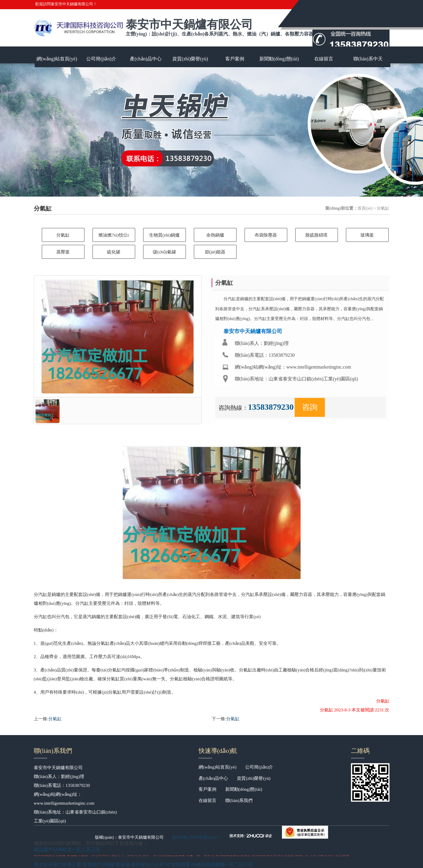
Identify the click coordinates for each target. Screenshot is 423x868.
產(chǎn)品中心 (146, 59)
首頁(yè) (365, 208)
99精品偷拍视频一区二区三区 (222, 865)
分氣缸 (63, 235)
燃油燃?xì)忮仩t (114, 235)
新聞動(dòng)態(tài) (279, 59)
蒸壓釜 (63, 252)
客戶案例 (235, 59)
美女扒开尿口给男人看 (58, 865)
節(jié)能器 (215, 252)
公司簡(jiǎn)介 (101, 59)
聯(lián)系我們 (239, 801)
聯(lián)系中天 (368, 59)
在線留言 (324, 59)
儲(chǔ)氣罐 (164, 252)
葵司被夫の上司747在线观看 (161, 865)
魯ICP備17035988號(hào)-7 (196, 837)
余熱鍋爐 (215, 235)
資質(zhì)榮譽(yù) (190, 59)
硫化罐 (114, 252)
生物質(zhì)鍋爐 (164, 235)
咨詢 (310, 407)
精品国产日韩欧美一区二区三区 (67, 849)
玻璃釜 (367, 235)
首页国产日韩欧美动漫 (106, 865)
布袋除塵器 (266, 235)
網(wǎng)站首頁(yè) (57, 59)
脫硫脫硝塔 (316, 235)
